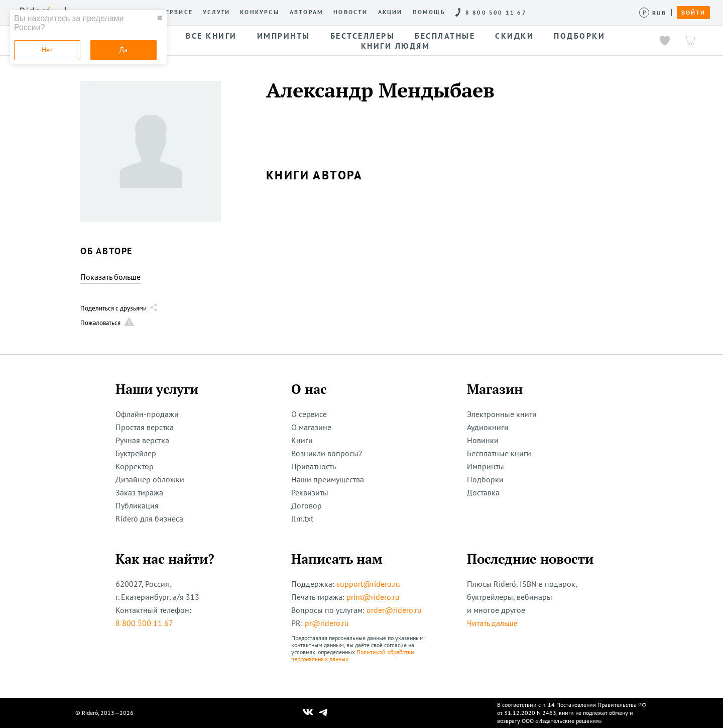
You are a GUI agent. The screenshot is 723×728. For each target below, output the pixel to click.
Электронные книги (502, 414)
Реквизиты (310, 492)
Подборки (485, 479)
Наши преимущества (328, 479)
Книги (302, 440)
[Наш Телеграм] (323, 713)
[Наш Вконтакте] (308, 713)
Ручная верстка (142, 440)
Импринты (486, 466)
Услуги (216, 12)
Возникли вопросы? (327, 453)
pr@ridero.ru (327, 623)
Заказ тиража (139, 492)
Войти (693, 13)
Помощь (429, 12)
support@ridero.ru (368, 584)
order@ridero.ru (394, 610)
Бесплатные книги (499, 453)
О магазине (311, 427)
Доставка (483, 492)
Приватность (314, 466)
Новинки (483, 440)
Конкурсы (260, 12)
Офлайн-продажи (147, 414)
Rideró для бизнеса (149, 518)
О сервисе (173, 12)
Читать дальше (492, 623)
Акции (390, 12)
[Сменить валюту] (653, 13)
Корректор (135, 466)
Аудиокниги (488, 427)
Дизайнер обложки (150, 479)
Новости (350, 12)
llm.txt (302, 518)
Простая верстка (145, 427)
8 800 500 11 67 (144, 623)
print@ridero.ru (373, 597)
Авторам (307, 12)
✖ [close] (160, 18)
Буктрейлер (136, 453)
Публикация (137, 505)
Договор (307, 505)
